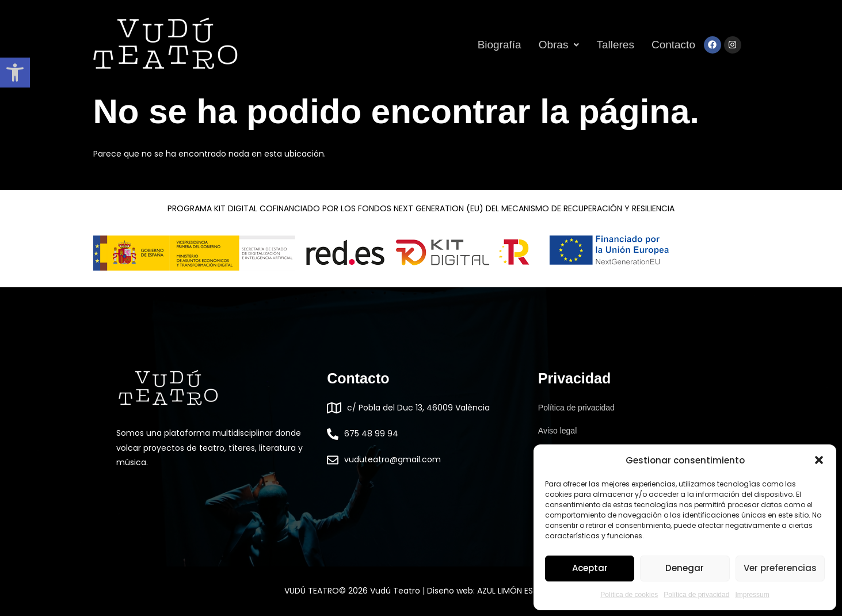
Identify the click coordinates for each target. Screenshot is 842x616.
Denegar (685, 568)
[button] (819, 460)
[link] (15, 73)
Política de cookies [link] (629, 595)
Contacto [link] (673, 45)
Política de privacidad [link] (696, 595)
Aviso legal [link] (557, 431)
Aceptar (590, 568)
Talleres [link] (615, 45)
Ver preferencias (780, 568)
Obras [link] (559, 45)
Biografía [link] (500, 45)
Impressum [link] (752, 595)
